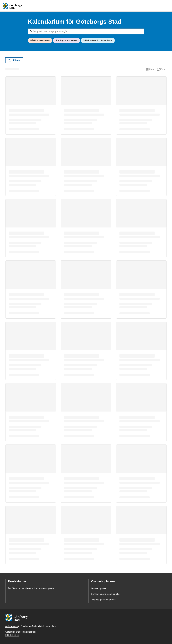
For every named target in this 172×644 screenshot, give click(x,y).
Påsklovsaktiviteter (40, 40)
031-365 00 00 (12, 635)
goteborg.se (12, 626)
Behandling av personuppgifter (106, 594)
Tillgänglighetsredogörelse (104, 600)
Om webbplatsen (99, 588)
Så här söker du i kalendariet (98, 40)
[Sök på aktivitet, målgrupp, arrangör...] (86, 31)
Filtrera (14, 60)
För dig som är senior (67, 40)
